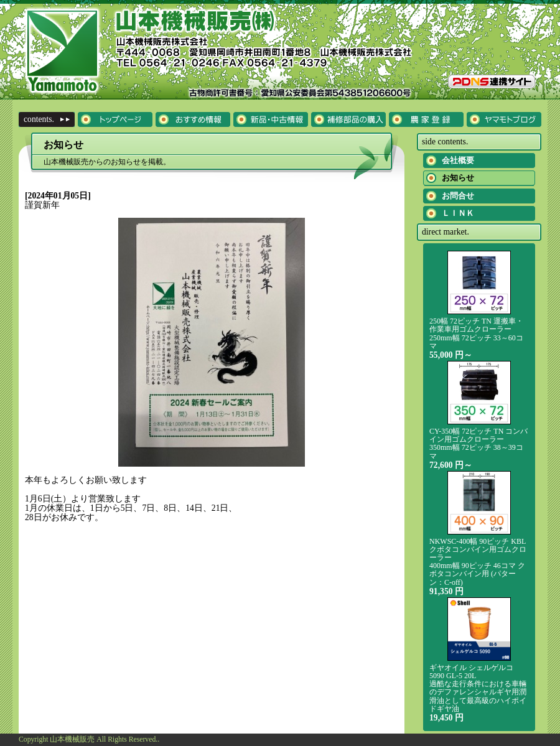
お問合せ (458, 196)
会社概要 (458, 160)
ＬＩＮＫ (458, 213)
